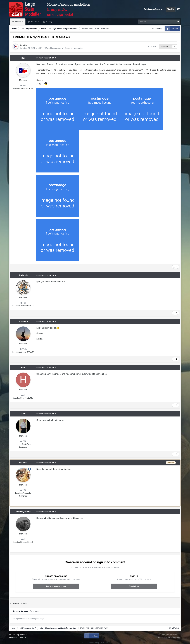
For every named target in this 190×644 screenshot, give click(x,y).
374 (23, 86)
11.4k (23, 349)
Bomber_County (23, 512)
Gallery (49, 22)
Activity (34, 22)
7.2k (23, 441)
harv (23, 368)
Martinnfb (23, 321)
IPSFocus (23, 635)
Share (152, 46)
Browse (18, 22)
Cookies (23, 637)
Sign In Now (134, 586)
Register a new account (56, 586)
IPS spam (86, 643)
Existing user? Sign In (154, 9)
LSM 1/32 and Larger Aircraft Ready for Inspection (61, 48)
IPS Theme (13, 635)
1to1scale (23, 275)
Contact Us (13, 637)
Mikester (23, 463)
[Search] (150, 22)
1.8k (23, 303)
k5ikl (25, 45)
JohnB (23, 414)
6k (23, 395)
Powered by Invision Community (169, 637)
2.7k (23, 490)
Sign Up (170, 9)
